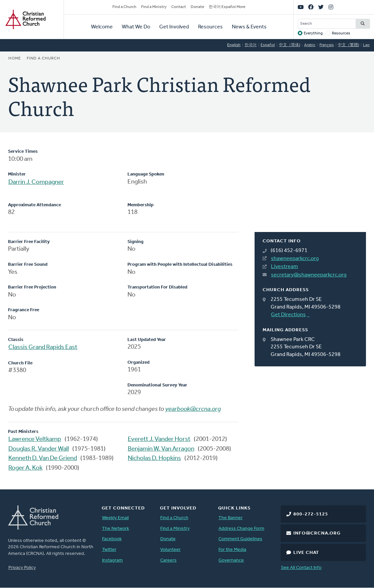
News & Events (249, 27)
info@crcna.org (317, 533)
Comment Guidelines (240, 539)
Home (15, 58)
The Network (116, 529)
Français (327, 45)
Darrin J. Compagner (36, 182)
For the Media (232, 550)
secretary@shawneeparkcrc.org (309, 275)
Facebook (112, 539)
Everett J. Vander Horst (159, 439)
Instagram (112, 560)
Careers (168, 560)
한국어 (251, 45)
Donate (197, 7)
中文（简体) (290, 45)
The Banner (230, 518)
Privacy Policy (22, 568)
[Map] (310, 190)
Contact (179, 7)
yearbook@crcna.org (193, 409)
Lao (366, 45)
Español (268, 45)
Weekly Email (115, 518)
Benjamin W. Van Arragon (161, 449)
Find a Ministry (154, 7)
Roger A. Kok (25, 468)
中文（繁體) (348, 45)
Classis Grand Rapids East (43, 347)
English (234, 45)
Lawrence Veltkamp (35, 439)
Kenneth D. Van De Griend (43, 458)
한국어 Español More (227, 7)
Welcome (102, 27)
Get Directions (288, 315)
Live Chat (306, 553)
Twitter (109, 550)
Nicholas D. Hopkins (154, 458)
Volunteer (170, 550)
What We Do (136, 27)
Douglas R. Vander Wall (39, 449)
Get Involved (174, 27)
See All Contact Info (301, 568)
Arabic (310, 45)
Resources (210, 27)
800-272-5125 (311, 514)
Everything (313, 33)
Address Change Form (241, 529)
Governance (231, 560)
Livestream (285, 267)
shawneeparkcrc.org (295, 259)
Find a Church (124, 7)
